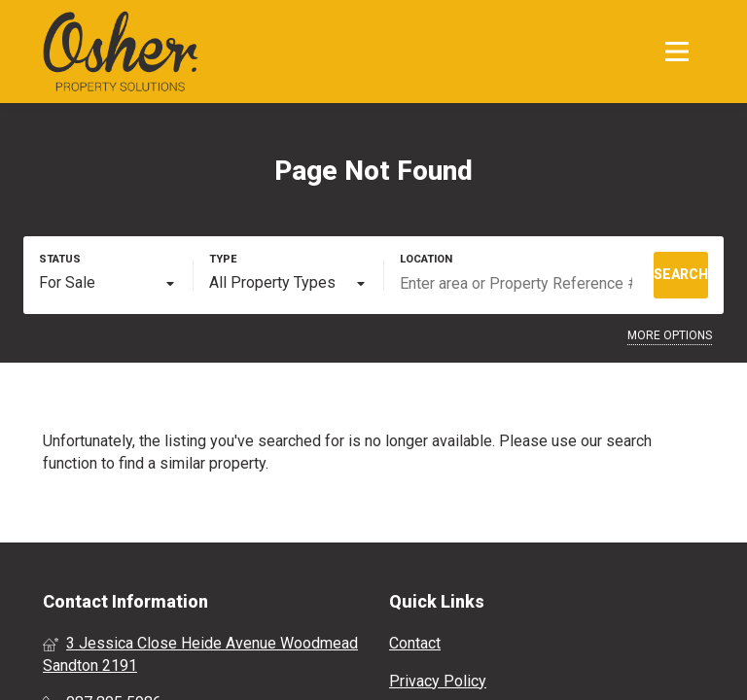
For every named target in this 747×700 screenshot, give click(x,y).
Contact (415, 643)
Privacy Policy (438, 681)
